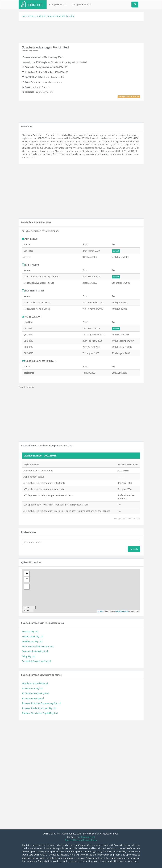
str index (70, 16)
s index (49, 16)
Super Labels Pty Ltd (33, 636)
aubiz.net (27, 16)
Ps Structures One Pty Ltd (35, 693)
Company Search (82, 4)
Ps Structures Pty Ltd (33, 698)
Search (134, 549)
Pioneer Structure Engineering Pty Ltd (41, 703)
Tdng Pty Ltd (29, 656)
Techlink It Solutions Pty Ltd (36, 661)
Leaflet (100, 611)
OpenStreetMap (122, 611)
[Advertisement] (82, 32)
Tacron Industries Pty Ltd (35, 651)
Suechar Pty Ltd (30, 631)
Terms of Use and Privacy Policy (81, 840)
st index (59, 16)
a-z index (38, 16)
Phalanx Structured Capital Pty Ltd (40, 713)
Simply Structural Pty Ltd (35, 683)
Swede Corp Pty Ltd (32, 641)
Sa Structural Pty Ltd (33, 688)
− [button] (27, 579)
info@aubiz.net (87, 837)
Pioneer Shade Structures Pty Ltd (39, 708)
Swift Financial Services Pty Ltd (38, 646)
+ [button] (27, 574)
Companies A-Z (58, 4)
